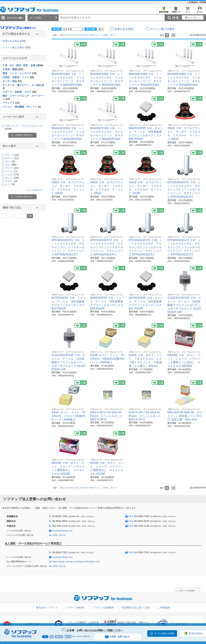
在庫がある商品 (14, 41)
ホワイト (12, 158)
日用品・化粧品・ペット (18, 77)
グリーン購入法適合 (17, 47)
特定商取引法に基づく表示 (136, 608)
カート (188, 11)
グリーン (12, 168)
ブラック (12, 155)
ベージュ (11, 171)
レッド (10, 184)
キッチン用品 (12, 81)
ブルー (11, 165)
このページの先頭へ (187, 591)
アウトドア (11, 103)
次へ (113, 35)
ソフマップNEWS (75, 608)
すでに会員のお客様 (164, 633)
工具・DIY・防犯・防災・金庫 (23, 65)
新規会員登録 (164, 11)
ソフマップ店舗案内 (103, 608)
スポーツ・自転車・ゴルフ (19, 92)
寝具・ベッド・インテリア (19, 73)
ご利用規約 (193, 2)
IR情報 (203, 2)
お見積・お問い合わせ (117, 637)
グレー (10, 161)
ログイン (200, 11)
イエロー (12, 174)
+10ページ (94, 35)
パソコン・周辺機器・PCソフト (22, 107)
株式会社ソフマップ (47, 608)
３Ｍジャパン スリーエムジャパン (68, 71)
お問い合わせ (59, 535)
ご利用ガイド (176, 11)
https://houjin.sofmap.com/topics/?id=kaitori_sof (76, 562)
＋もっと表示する (34, 190)
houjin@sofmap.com (62, 531)
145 (106, 35)
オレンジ (12, 178)
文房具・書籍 (13, 69)
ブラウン (11, 181)
